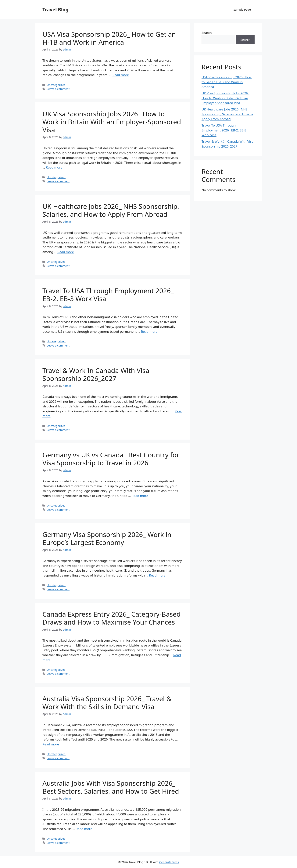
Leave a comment (58, 89)
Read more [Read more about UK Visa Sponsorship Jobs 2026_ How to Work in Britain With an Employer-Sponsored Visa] (54, 167)
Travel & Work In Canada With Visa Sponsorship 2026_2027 (96, 374)
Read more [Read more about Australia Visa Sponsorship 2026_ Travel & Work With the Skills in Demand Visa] (51, 744)
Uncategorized (56, 85)
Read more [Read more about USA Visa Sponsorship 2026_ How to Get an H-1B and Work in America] (121, 75)
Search (207, 33)
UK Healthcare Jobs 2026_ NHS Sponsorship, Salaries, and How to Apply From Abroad (111, 210)
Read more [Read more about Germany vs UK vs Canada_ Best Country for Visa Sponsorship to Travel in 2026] (140, 496)
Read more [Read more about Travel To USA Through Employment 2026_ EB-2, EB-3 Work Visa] (149, 331)
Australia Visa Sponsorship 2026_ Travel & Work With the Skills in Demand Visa (107, 703)
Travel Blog (55, 9)
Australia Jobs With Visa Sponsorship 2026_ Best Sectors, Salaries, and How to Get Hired (111, 787)
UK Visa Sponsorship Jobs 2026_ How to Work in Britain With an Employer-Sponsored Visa (112, 122)
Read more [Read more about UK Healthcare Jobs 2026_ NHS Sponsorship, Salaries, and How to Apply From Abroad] (66, 252)
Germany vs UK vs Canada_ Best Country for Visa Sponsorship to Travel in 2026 (111, 459)
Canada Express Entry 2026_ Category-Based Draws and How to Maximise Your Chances (112, 618)
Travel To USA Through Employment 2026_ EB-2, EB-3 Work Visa (108, 295)
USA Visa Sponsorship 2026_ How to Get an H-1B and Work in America (109, 38)
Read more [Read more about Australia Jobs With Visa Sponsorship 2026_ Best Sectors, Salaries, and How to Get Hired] (84, 829)
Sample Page (242, 9)
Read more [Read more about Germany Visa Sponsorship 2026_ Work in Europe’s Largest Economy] (157, 575)
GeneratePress (169, 862)
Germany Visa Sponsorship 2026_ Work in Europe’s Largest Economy (107, 538)
